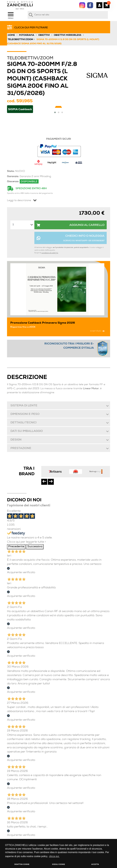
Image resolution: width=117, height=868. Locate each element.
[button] (55, 112)
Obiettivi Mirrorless (68, 35)
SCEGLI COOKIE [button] (59, 864)
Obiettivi (44, 35)
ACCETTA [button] (95, 864)
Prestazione (21, 448)
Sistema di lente (24, 406)
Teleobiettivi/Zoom (20, 40)
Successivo (35, 547)
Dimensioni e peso (25, 414)
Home (11, 35)
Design (16, 440)
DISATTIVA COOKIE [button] (22, 864)
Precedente (16, 547)
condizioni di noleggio (50, 253)
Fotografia (27, 35)
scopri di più (97, 331)
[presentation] (44, 482)
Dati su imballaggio (26, 431)
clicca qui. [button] (54, 856)
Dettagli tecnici (23, 423)
